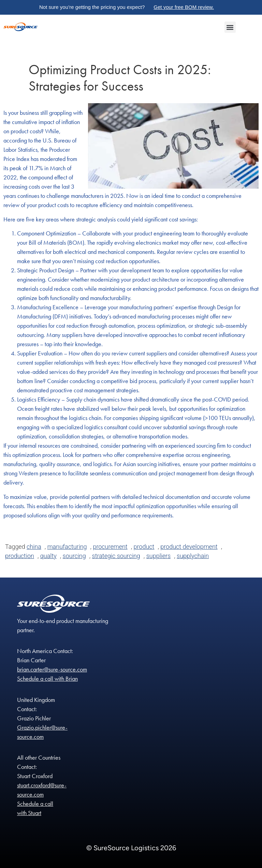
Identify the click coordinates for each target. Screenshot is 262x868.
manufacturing (67, 547)
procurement (110, 547)
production (20, 556)
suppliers (159, 556)
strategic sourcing (116, 556)
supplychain (193, 556)
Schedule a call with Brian (47, 679)
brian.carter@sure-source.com (52, 669)
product (144, 547)
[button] (230, 27)
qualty (48, 556)
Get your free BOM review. (184, 7)
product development (189, 547)
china (34, 547)
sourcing (74, 556)
